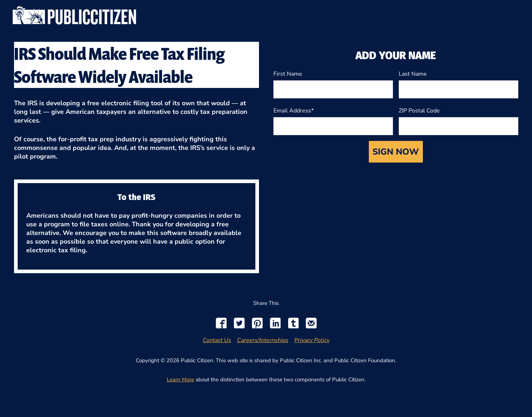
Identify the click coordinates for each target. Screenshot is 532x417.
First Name (288, 74)
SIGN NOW (396, 152)
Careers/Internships (263, 340)
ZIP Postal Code (419, 111)
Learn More (180, 380)
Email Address (292, 111)
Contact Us (217, 340)
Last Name (413, 74)
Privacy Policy (312, 340)
